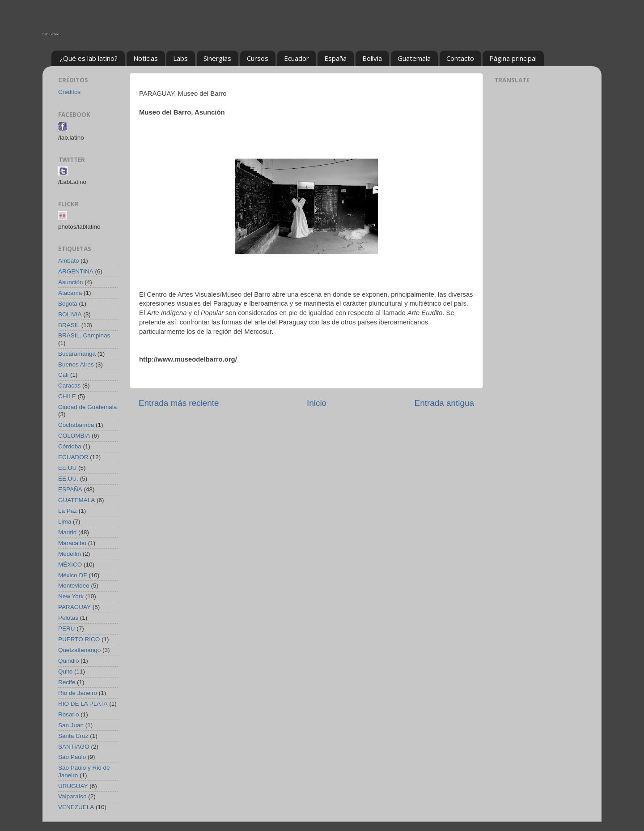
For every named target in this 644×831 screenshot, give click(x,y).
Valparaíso (72, 796)
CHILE (67, 396)
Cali (63, 375)
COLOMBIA (74, 436)
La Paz (68, 511)
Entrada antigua (444, 403)
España (335, 58)
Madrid (67, 532)
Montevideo (74, 586)
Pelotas (68, 618)
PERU (67, 629)
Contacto (460, 58)
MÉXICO (70, 565)
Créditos (69, 92)
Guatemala (414, 58)
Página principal (513, 58)
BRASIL (69, 325)
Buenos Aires (76, 364)
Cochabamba (76, 425)
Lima (65, 522)
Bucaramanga (77, 354)
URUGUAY (73, 786)
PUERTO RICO (79, 639)
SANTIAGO (74, 747)
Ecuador (297, 58)
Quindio (69, 661)
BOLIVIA (70, 314)
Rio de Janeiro (78, 693)
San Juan (71, 725)
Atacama (70, 293)
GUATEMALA (76, 500)
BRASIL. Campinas (84, 335)
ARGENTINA (76, 271)
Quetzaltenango (79, 650)
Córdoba (70, 446)
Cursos (258, 58)
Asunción (71, 282)
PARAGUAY (74, 607)
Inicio (317, 403)
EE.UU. (68, 479)
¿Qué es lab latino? (89, 58)
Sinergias (217, 58)
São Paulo (72, 757)
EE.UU (67, 468)
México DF (73, 575)
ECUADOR (73, 457)
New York (71, 596)
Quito (65, 671)
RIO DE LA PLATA (83, 704)
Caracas (69, 386)
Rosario (69, 714)
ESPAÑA (70, 489)
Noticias (146, 58)
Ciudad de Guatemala (87, 407)
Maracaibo (72, 543)
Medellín (70, 554)
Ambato (69, 261)
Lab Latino (51, 34)
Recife (67, 682)
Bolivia (372, 58)
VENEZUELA (76, 807)
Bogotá (68, 304)
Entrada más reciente (179, 403)
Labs (180, 58)
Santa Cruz (73, 736)
